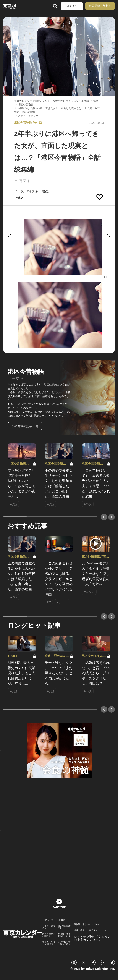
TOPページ (48, 920)
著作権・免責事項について (64, 935)
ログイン (72, 6)
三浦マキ (22, 180)
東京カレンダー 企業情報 (49, 943)
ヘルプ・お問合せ (49, 927)
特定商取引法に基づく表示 (64, 943)
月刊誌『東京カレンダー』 (87, 925)
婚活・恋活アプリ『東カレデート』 (91, 930)
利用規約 (62, 920)
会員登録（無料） (100, 6)
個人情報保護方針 (64, 927)
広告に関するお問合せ (49, 935)
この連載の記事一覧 (25, 426)
